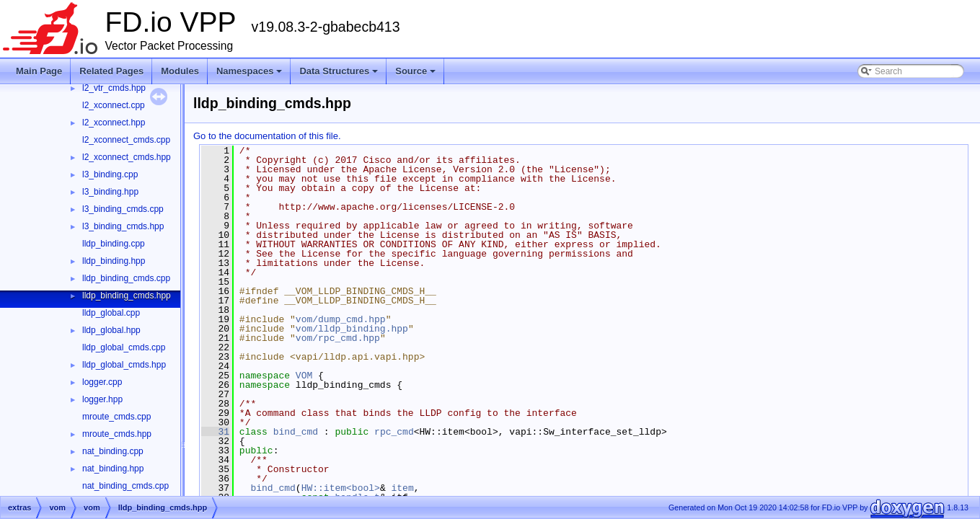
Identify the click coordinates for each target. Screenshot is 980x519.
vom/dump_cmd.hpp (341, 319)
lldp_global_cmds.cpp (124, 347)
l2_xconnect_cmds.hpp (127, 157)
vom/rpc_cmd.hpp (338, 338)
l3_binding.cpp (110, 174)
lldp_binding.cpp (114, 244)
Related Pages (111, 71)
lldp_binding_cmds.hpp (127, 296)
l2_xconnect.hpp (114, 123)
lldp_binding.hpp (114, 261)
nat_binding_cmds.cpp (125, 486)
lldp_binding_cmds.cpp (126, 278)
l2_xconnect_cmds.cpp (126, 140)
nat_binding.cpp (113, 451)
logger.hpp (102, 399)
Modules (180, 71)
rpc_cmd (394, 432)
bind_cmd (296, 432)
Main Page (39, 71)
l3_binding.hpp (110, 192)
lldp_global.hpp (111, 330)
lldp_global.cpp (111, 313)
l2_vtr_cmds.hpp (114, 88)
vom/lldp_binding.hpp (352, 329)
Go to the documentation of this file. (267, 136)
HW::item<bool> (341, 488)
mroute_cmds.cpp (116, 417)
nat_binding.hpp (113, 469)
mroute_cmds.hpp (117, 434)
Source (416, 75)
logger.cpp (102, 382)
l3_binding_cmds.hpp (123, 226)
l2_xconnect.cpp (114, 105)
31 (215, 432)
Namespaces (251, 75)
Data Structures (340, 75)
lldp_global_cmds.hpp (124, 365)
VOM (304, 376)
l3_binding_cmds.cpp (123, 209)
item (402, 488)
